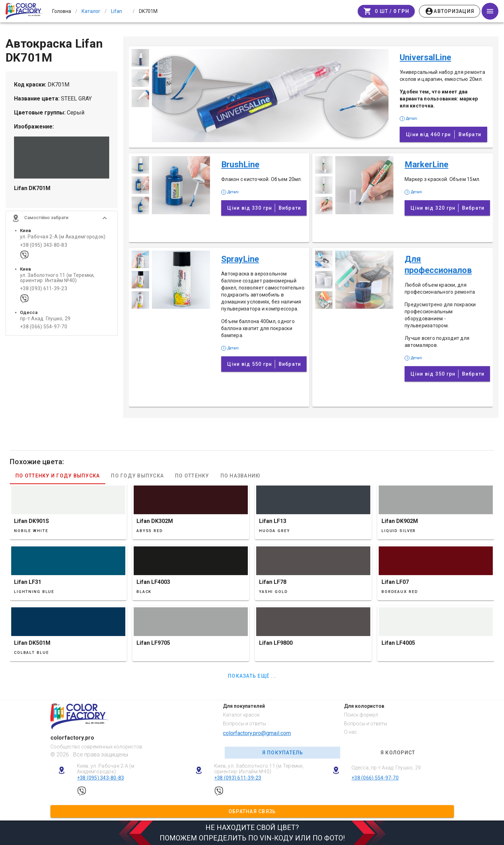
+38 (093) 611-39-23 (44, 289)
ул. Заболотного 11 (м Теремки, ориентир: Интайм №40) (57, 278)
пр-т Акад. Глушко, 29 (45, 319)
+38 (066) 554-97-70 (44, 327)
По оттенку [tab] (192, 476)
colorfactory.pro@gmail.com (257, 733)
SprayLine (240, 259)
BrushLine (240, 165)
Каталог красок (241, 715)
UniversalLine (425, 57)
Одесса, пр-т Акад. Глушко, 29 (386, 768)
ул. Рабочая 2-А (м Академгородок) (63, 238)
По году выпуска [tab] (137, 476)
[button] (62, 219)
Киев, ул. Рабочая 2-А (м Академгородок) (106, 769)
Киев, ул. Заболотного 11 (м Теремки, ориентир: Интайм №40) (259, 769)
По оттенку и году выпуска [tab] (58, 476)
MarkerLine (426, 165)
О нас (351, 732)
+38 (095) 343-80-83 (44, 246)
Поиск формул (361, 715)
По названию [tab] (241, 476)
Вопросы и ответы (244, 724)
